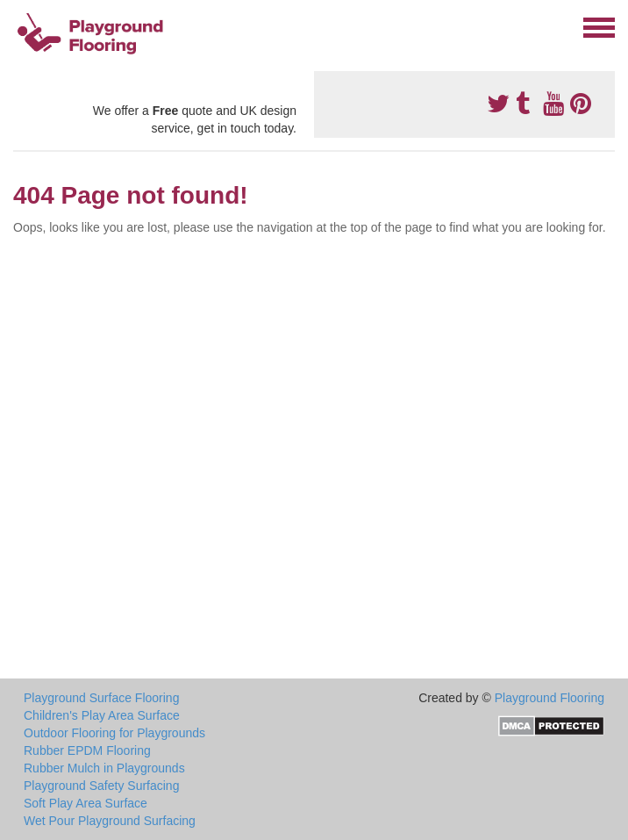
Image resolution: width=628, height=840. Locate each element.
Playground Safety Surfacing (101, 786)
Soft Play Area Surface (86, 803)
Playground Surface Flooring (101, 698)
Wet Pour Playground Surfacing (110, 821)
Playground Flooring (549, 698)
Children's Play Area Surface (102, 715)
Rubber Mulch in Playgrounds (104, 768)
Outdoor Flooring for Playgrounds (114, 733)
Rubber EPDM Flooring (87, 750)
